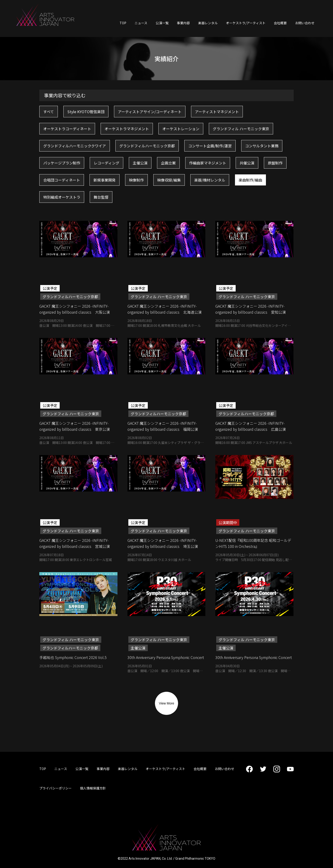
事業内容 (183, 23)
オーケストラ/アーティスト (246, 23)
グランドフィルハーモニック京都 (147, 146)
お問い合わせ (305, 23)
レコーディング (106, 163)
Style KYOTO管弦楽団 (86, 112)
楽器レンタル (208, 23)
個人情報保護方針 (93, 788)
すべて (49, 112)
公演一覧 (162, 23)
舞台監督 (101, 197)
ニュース (141, 23)
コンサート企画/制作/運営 (210, 146)
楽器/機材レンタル (210, 180)
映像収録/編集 (169, 180)
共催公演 (247, 163)
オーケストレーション (181, 129)
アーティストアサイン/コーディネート (150, 112)
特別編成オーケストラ (62, 197)
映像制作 (136, 180)
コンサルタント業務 (262, 146)
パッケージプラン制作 (62, 163)
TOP (123, 23)
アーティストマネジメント (217, 112)
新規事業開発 (105, 180)
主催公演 (140, 163)
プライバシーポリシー (55, 788)
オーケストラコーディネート (67, 129)
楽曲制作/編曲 (250, 180)
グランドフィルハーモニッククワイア (75, 146)
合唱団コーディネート (62, 180)
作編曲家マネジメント (208, 163)
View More (166, 703)
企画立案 (168, 163)
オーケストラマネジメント (127, 129)
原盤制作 (275, 163)
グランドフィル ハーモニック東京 (241, 129)
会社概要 (280, 23)
